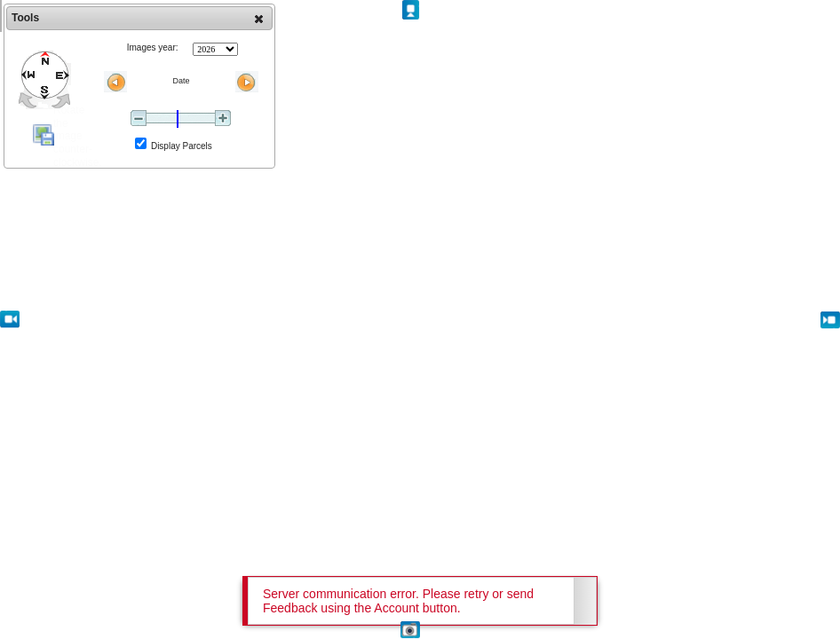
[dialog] (139, 86)
